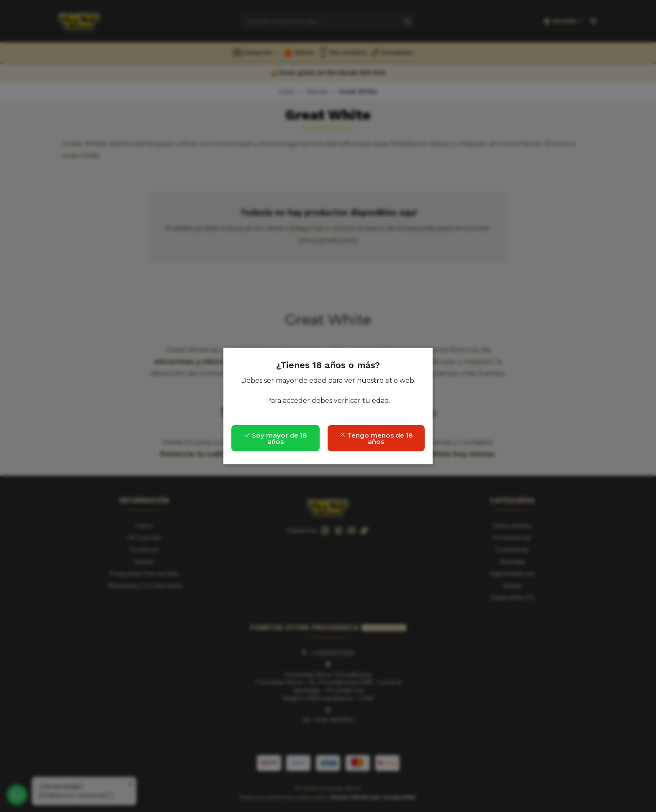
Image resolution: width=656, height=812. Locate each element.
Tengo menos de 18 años (376, 438)
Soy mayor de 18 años (275, 438)
